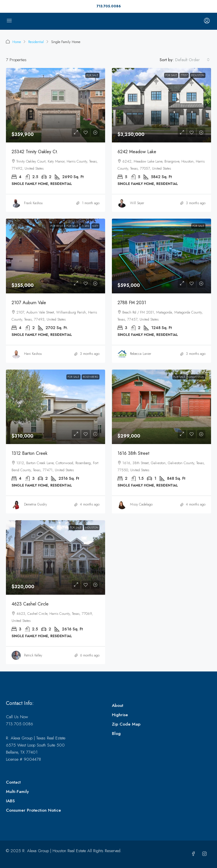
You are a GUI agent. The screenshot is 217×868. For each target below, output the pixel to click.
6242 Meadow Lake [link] (137, 152)
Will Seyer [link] (137, 203)
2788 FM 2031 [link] (132, 303)
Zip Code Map (126, 724)
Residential (36, 42)
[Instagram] (206, 854)
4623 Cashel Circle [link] (30, 604)
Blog (116, 733)
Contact (13, 782)
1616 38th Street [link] (133, 453)
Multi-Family (17, 792)
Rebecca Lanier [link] (141, 354)
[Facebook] (195, 854)
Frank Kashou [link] (33, 203)
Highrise (120, 715)
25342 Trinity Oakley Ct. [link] (35, 152)
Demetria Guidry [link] (35, 504)
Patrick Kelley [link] (33, 655)
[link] (56, 105)
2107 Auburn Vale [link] (29, 303)
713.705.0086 (109, 6)
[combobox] (192, 60)
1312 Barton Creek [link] (30, 453)
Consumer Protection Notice (33, 810)
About (118, 705)
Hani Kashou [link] (33, 354)
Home (17, 42)
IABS (10, 801)
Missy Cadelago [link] (141, 504)
